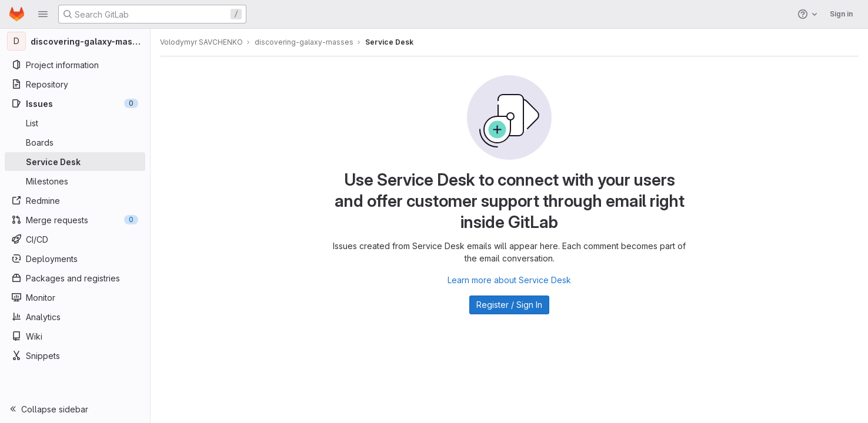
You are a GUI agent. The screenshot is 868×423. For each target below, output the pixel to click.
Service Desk (389, 42)
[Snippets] (75, 355)
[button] (43, 14)
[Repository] (75, 84)
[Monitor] (75, 297)
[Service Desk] (75, 162)
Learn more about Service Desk (509, 280)
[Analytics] (75, 317)
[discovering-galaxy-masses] (75, 41)
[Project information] (75, 65)
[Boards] (75, 142)
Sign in (841, 14)
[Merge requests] (75, 220)
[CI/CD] (75, 239)
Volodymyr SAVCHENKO (201, 42)
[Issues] (75, 103)
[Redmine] (75, 200)
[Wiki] (75, 336)
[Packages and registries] (75, 278)
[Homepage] (17, 14)
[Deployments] (75, 258)
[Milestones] (75, 181)
